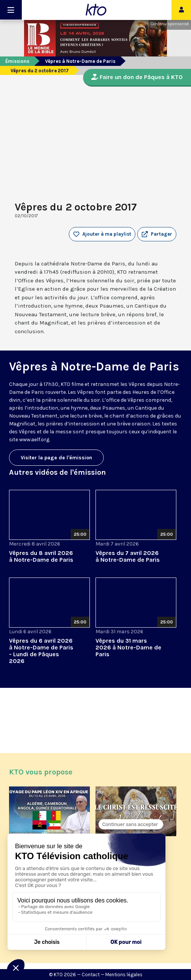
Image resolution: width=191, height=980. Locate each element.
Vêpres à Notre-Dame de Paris (80, 61)
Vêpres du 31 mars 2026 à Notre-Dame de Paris (128, 647)
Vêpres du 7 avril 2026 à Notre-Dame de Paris (128, 556)
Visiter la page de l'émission (56, 458)
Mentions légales (124, 975)
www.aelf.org (34, 440)
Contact (91, 975)
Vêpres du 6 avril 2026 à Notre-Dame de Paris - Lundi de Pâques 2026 (41, 651)
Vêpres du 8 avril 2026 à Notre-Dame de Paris (41, 556)
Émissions (17, 61)
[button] (157, 234)
